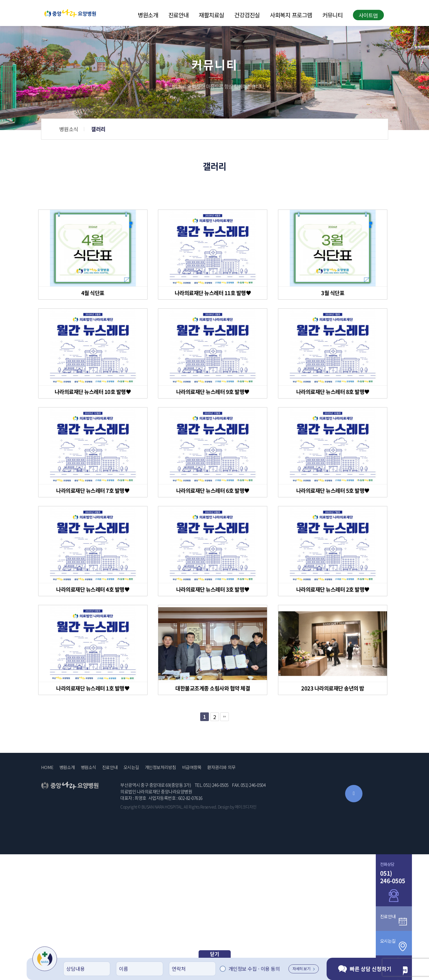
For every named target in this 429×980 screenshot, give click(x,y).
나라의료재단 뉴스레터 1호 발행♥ (93, 688)
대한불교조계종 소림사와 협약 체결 (213, 688)
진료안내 (178, 15)
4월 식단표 (93, 293)
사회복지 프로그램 (291, 15)
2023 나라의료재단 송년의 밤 (333, 688)
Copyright (129, 807)
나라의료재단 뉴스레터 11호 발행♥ (213, 293)
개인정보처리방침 (161, 767)
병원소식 (201, 129)
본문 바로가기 (0, 0)
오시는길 (131, 767)
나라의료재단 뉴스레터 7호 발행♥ (93, 491)
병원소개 (148, 15)
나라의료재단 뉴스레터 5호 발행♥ (333, 491)
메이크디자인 (246, 807)
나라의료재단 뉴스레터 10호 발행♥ (93, 392)
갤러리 (231, 129)
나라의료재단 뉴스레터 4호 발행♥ (93, 590)
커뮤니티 (332, 15)
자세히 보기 (304, 969)
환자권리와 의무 (221, 767)
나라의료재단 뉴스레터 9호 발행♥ (213, 392)
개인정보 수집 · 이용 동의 (254, 969)
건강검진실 (247, 15)
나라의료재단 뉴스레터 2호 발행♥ (333, 590)
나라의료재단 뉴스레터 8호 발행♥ (333, 392)
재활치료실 (211, 15)
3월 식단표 (333, 293)
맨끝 (224, 717)
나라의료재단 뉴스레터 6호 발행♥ (213, 491)
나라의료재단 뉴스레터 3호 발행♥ (213, 590)
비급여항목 (192, 767)
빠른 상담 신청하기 (365, 969)
